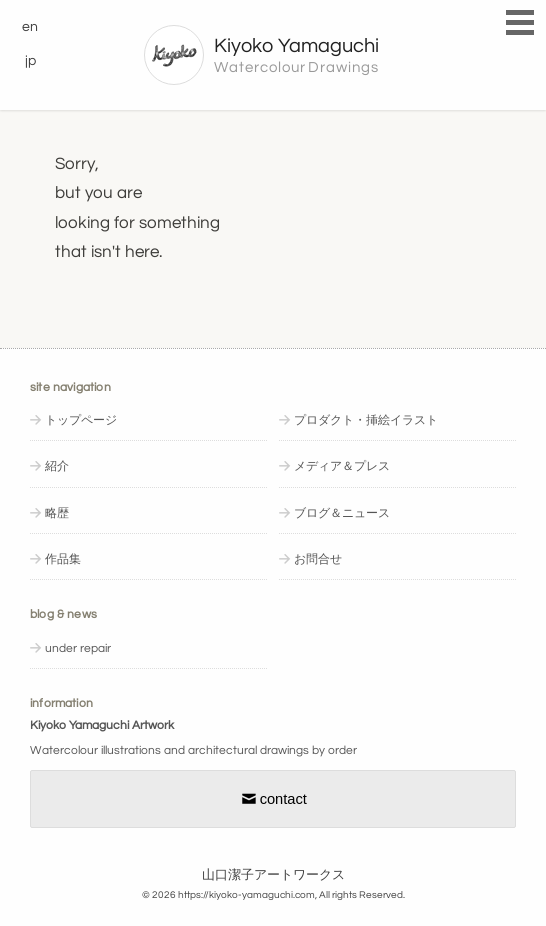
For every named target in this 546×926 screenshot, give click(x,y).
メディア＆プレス (342, 466)
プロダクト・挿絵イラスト (366, 420)
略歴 (57, 513)
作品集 (63, 559)
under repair (78, 648)
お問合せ (318, 559)
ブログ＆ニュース (342, 513)
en (30, 26)
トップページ (81, 420)
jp (30, 60)
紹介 (57, 466)
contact (273, 799)
